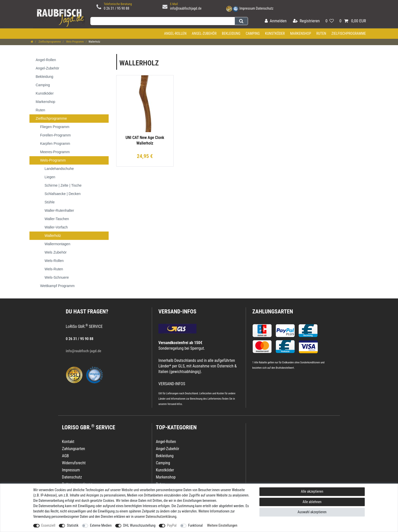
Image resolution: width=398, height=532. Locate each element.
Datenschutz (265, 8)
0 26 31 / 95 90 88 (117, 8)
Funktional (195, 525)
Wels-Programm (75, 42)
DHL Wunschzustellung (139, 525)
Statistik (73, 525)
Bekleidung (231, 33)
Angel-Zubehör (204, 33)
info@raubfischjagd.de (186, 8)
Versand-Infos (175, 404)
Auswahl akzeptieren (312, 512)
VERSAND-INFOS (177, 312)
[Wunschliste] (330, 21)
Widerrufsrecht (74, 463)
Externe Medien (101, 525)
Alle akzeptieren (312, 491)
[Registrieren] (306, 21)
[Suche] (241, 21)
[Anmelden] (276, 21)
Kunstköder (275, 33)
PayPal (172, 525)
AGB (65, 456)
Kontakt (68, 442)
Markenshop (301, 33)
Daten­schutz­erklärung (161, 517)
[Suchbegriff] (162, 21)
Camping (253, 33)
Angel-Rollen (175, 33)
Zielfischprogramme (349, 33)
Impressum (247, 8)
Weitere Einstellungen (222, 525)
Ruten (321, 33)
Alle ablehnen (312, 502)
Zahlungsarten (273, 312)
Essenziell (48, 525)
